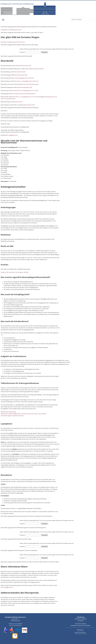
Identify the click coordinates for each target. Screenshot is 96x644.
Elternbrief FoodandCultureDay (30, 84)
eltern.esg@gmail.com (12, 135)
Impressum (80, 630)
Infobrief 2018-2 (31, 105)
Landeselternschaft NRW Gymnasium (11, 30)
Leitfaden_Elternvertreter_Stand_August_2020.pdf (15, 272)
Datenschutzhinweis (80, 633)
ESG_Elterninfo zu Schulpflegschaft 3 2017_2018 (25, 91)
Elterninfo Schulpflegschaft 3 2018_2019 (23, 78)
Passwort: (30, 52)
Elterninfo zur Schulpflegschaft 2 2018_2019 (26, 81)
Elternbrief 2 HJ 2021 (20, 72)
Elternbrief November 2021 (24, 66)
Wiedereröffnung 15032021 (36, 69)
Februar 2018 (19, 102)
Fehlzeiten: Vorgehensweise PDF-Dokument (13, 42)
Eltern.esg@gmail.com (7, 587)
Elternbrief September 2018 (24, 87)
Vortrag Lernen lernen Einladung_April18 (24, 94)
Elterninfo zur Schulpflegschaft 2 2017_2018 (25, 97)
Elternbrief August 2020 (21, 75)
